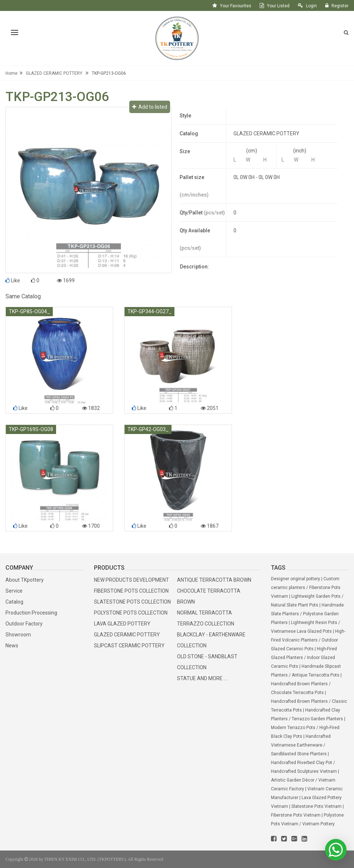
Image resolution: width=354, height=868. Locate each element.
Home (11, 73)
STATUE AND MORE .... (202, 678)
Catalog (14, 602)
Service (14, 591)
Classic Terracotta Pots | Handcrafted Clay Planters (309, 710)
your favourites (236, 6)
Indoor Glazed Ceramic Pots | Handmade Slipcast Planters (306, 666)
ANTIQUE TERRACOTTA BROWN (214, 580)
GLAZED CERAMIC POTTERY (54, 73)
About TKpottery (25, 580)
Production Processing (31, 613)
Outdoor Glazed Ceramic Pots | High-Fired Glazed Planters (304, 649)
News (12, 646)
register (340, 6)
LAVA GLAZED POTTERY (122, 624)
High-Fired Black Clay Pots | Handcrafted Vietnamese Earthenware (305, 736)
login (311, 6)
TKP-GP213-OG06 (109, 73)
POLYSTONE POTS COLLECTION (131, 613)
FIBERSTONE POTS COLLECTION (131, 591)
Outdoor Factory (24, 624)
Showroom (18, 635)
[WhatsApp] (335, 850)
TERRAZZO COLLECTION (206, 624)
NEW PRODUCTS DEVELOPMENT (131, 580)
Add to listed (150, 107)
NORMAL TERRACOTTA (204, 613)
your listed (278, 6)
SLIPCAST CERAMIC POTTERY (129, 646)
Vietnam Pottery (318, 824)
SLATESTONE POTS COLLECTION (132, 602)
